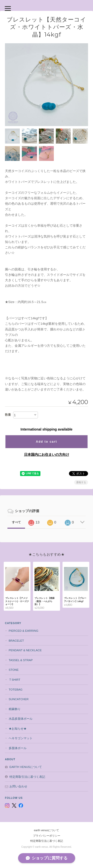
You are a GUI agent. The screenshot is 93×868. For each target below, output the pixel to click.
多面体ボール (18, 748)
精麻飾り (15, 709)
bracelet (16, 640)
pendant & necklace (25, 650)
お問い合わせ (18, 786)
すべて (16, 522)
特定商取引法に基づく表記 (27, 777)
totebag (16, 689)
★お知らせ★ (18, 728)
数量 (8, 415)
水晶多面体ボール (21, 719)
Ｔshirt (15, 680)
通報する (81, 482)
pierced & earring (24, 631)
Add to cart (46, 442)
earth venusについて (26, 767)
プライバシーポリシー (47, 836)
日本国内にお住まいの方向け (47, 455)
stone (14, 670)
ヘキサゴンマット (21, 738)
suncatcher (19, 699)
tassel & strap (21, 660)
